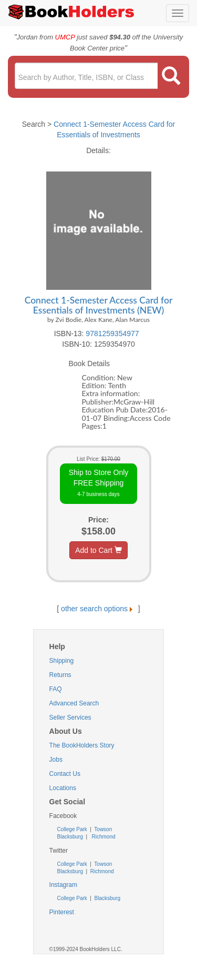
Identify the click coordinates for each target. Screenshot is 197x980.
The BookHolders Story (82, 745)
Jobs (56, 760)
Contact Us (65, 774)
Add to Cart (98, 550)
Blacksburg (70, 837)
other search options (98, 609)
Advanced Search (74, 703)
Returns (60, 675)
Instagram (63, 885)
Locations (63, 788)
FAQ (56, 689)
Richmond (103, 837)
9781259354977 (112, 334)
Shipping (62, 661)
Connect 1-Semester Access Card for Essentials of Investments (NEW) (99, 305)
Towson (103, 829)
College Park (73, 829)
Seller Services (70, 718)
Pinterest (62, 912)
